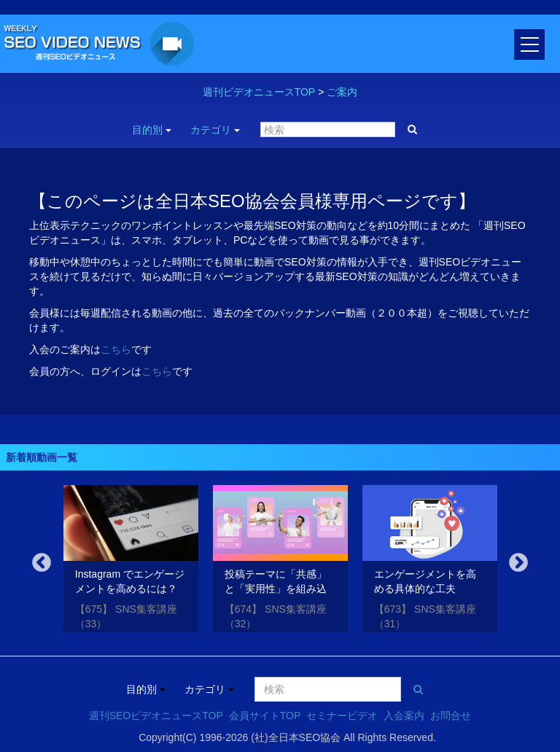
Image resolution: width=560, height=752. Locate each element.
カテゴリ (215, 130)
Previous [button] (42, 563)
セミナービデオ (342, 716)
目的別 (152, 130)
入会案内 (404, 716)
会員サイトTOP (265, 716)
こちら (116, 349)
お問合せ (451, 716)
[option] (131, 561)
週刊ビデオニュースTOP (259, 92)
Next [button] (518, 563)
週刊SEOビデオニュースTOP (156, 716)
